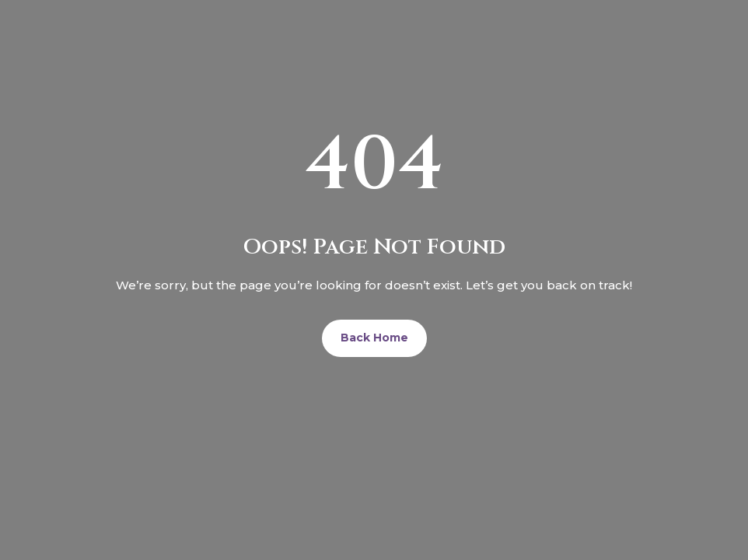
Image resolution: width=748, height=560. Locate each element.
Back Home (374, 338)
